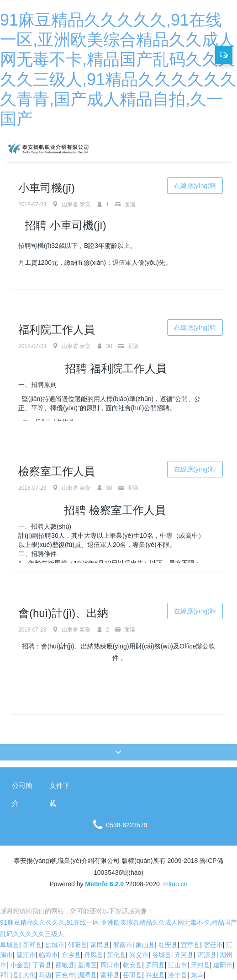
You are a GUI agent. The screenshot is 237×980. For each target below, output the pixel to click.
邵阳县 (78, 945)
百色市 (65, 975)
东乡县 (71, 955)
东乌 (197, 975)
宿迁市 (213, 945)
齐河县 (184, 955)
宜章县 (190, 945)
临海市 (48, 955)
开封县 (200, 965)
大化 (29, 975)
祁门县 (10, 975)
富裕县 (110, 975)
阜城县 (10, 945)
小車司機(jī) (47, 188)
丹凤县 (94, 955)
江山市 (178, 965)
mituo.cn (176, 884)
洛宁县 (178, 975)
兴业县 (155, 975)
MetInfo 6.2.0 (104, 884)
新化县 (116, 955)
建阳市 (223, 965)
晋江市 (26, 955)
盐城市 (55, 945)
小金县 (20, 965)
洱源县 (207, 955)
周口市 (110, 965)
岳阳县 (132, 975)
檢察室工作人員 (57, 471)
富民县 (100, 945)
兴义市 (139, 955)
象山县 (145, 945)
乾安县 (132, 965)
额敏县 (65, 965)
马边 (45, 975)
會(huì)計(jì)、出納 (63, 613)
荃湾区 (87, 965)
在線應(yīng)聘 (195, 186)
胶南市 (123, 945)
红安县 (168, 945)
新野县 (32, 945)
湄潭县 (87, 975)
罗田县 (155, 965)
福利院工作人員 (57, 329)
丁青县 (42, 965)
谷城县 (162, 955)
